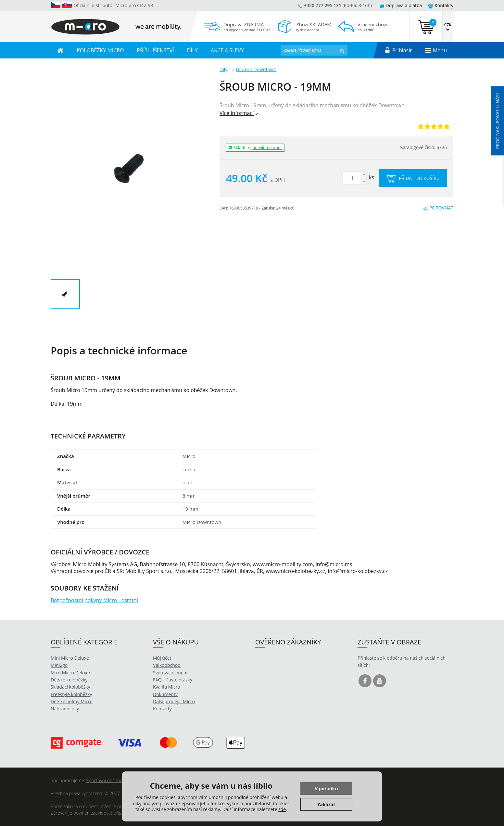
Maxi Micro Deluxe (70, 673)
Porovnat (438, 208)
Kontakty (441, 5)
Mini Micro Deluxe (70, 658)
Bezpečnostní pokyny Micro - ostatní (94, 600)
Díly (223, 69)
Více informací (239, 113)
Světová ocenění (170, 673)
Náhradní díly (65, 709)
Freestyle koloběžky (71, 694)
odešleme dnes (268, 147)
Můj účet (162, 658)
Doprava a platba (401, 5)
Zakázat (326, 804)
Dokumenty (165, 694)
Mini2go (59, 665)
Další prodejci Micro (174, 701)
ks (358, 177)
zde (282, 809)
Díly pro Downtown (256, 69)
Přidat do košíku (413, 178)
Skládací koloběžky (70, 687)
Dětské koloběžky (69, 680)
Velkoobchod (167, 665)
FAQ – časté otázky (173, 680)
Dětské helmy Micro (72, 701)
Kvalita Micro (167, 687)
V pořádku (326, 788)
